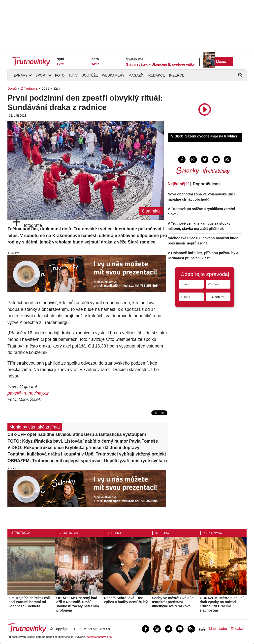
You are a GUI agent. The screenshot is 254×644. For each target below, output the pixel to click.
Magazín (223, 61)
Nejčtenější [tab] (178, 184)
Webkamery (113, 75)
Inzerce (176, 75)
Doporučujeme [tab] (207, 184)
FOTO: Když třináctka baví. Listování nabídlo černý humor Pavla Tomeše (83, 441)
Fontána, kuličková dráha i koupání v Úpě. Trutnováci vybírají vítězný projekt (87, 454)
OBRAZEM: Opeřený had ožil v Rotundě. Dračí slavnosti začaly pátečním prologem (78, 604)
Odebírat (218, 297)
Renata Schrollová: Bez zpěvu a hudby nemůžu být (126, 600)
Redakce (157, 75)
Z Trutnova (29, 88)
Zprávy (21, 75)
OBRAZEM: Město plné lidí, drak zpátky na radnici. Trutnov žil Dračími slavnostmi (222, 604)
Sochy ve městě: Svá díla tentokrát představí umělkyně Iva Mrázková (173, 602)
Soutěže (90, 75)
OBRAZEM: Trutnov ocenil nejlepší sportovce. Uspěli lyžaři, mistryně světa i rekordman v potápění (88, 461)
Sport (41, 75)
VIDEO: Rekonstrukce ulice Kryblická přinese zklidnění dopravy (73, 448)
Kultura (114, 533)
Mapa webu (218, 629)
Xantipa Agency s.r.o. (99, 637)
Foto (60, 75)
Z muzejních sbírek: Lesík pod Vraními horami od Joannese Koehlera (30, 602)
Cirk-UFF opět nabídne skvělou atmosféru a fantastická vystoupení (77, 434)
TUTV (73, 75)
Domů (12, 88)
